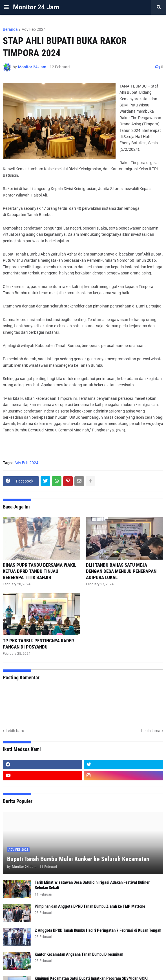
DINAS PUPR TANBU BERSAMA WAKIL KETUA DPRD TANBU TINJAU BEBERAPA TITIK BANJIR (40, 571)
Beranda (10, 29)
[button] (6, 7)
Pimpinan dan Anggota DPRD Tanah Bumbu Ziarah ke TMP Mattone (90, 906)
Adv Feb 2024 (34, 29)
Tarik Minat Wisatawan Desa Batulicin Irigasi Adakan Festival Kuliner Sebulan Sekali (92, 885)
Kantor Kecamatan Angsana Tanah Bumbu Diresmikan (79, 954)
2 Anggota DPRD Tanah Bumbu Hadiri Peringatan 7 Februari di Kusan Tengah (98, 930)
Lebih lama (151, 731)
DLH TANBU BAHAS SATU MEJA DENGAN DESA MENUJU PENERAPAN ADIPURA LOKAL (121, 571)
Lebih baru (15, 731)
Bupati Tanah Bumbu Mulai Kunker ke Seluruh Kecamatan (78, 859)
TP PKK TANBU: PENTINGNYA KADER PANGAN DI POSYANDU (38, 644)
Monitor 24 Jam (36, 7)
